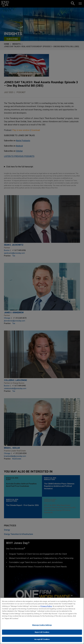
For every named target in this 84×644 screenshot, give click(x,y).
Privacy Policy (46, 608)
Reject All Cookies (42, 634)
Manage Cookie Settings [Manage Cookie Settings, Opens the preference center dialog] (42, 627)
